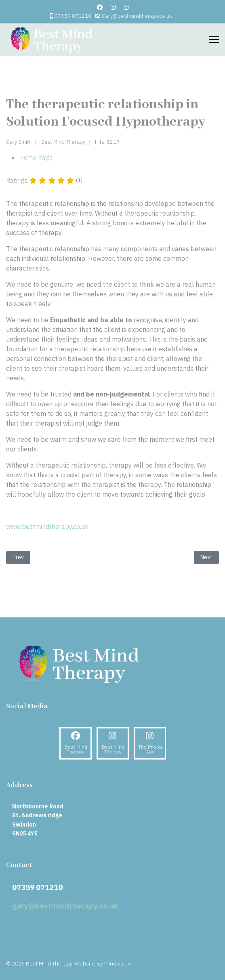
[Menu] (214, 40)
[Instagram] (113, 7)
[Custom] (126, 7)
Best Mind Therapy (63, 142)
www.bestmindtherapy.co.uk (47, 527)
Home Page (36, 157)
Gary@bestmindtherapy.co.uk (137, 16)
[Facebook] (100, 7)
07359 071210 (73, 16)
